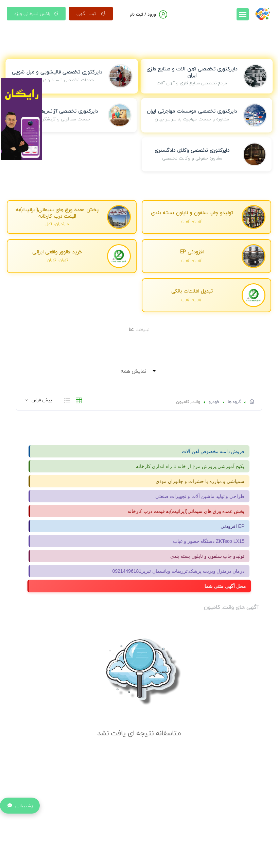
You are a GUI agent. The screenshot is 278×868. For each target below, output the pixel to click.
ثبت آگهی (91, 14)
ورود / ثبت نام (143, 14)
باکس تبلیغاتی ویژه (36, 14)
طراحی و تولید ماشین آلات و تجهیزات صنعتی (200, 496)
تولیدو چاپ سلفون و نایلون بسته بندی (207, 556)
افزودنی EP (233, 526)
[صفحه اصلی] (263, 13)
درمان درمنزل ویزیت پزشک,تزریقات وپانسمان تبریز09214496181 (178, 571)
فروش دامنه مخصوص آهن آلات (213, 451)
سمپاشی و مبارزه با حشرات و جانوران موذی (200, 481)
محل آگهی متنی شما (225, 586)
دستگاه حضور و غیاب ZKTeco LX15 (209, 541)
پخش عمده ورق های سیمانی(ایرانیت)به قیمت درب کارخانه (186, 511)
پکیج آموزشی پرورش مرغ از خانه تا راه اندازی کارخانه (190, 466)
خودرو (214, 402)
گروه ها (234, 402)
